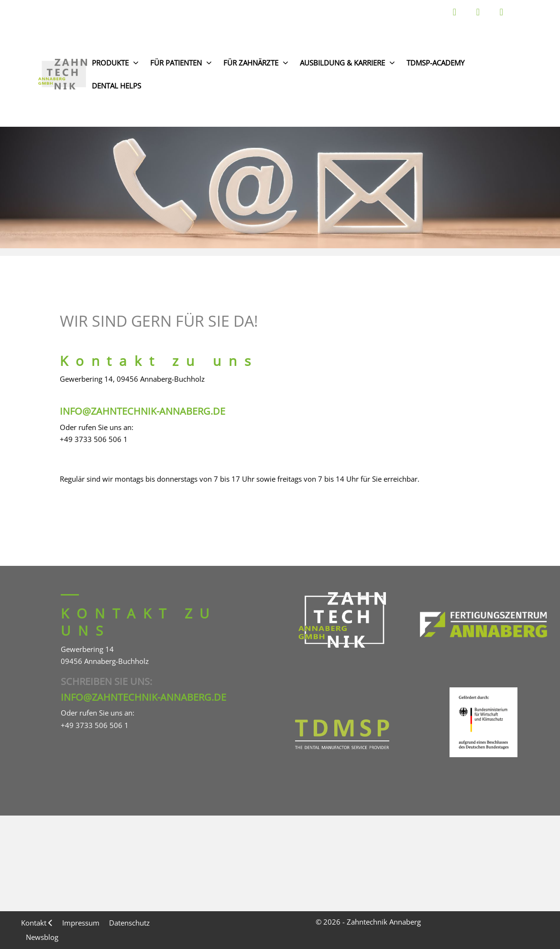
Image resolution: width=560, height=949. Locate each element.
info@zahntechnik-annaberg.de (143, 411)
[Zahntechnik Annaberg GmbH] (63, 74)
